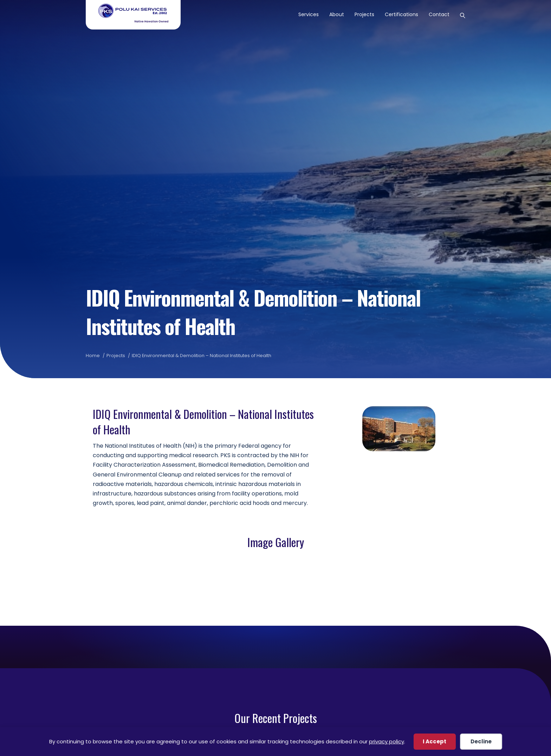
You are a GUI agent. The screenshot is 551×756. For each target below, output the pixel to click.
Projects (364, 14)
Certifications (401, 14)
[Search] (460, 15)
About (337, 14)
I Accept (435, 741)
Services (309, 14)
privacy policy (387, 741)
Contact (439, 14)
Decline (481, 741)
